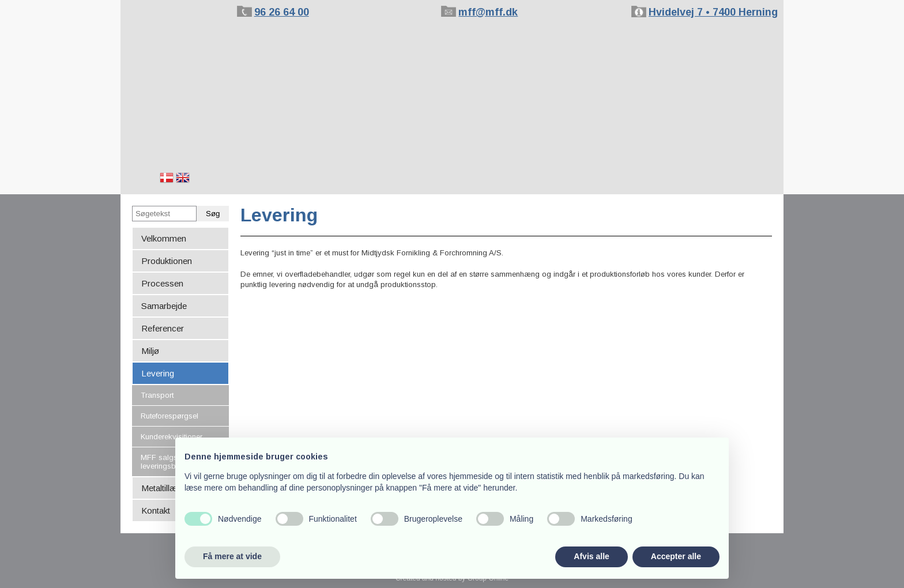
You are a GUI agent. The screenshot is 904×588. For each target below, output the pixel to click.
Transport (157, 395)
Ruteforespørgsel (169, 416)
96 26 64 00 (282, 12)
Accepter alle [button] (676, 556)
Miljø (150, 351)
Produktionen (167, 261)
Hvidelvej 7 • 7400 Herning (713, 12)
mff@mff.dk (488, 12)
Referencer (163, 328)
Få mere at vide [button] (232, 556)
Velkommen (164, 238)
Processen (162, 283)
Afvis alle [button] (591, 556)
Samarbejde (164, 306)
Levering (158, 373)
